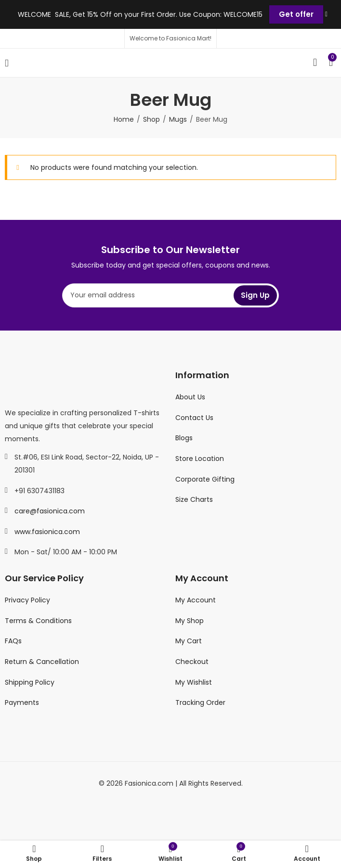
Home (124, 119)
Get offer (296, 14)
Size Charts (194, 499)
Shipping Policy (30, 682)
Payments (22, 702)
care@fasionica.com (50, 511)
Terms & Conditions (38, 621)
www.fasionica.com (47, 532)
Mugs (178, 119)
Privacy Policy (27, 600)
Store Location (200, 459)
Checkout (192, 662)
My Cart (189, 641)
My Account (196, 600)
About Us (190, 397)
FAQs (13, 641)
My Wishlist (194, 682)
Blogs (184, 438)
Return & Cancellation (42, 662)
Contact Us (194, 418)
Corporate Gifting (205, 479)
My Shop (190, 621)
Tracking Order (200, 702)
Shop (151, 119)
